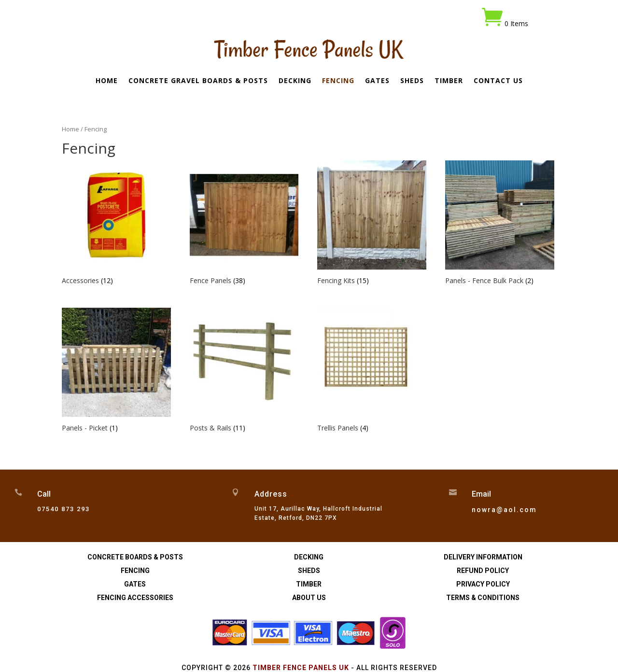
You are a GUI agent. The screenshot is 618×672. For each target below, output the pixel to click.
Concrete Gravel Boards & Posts (198, 81)
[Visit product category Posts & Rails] (244, 371)
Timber (449, 81)
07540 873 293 (63, 509)
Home (107, 81)
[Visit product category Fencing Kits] (372, 224)
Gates (377, 81)
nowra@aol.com (504, 510)
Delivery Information (483, 557)
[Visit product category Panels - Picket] (116, 371)
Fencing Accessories (135, 598)
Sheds (412, 81)
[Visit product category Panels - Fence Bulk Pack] (500, 224)
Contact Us (498, 81)
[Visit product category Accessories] (116, 224)
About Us (309, 598)
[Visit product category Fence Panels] (244, 224)
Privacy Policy (483, 584)
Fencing (338, 81)
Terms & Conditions (483, 598)
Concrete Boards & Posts (135, 557)
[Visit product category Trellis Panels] (372, 371)
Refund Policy (483, 571)
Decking (295, 81)
